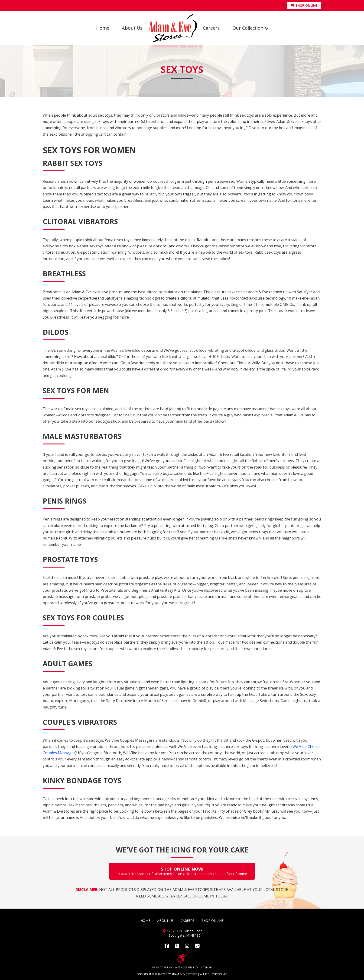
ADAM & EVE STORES (184, 974)
